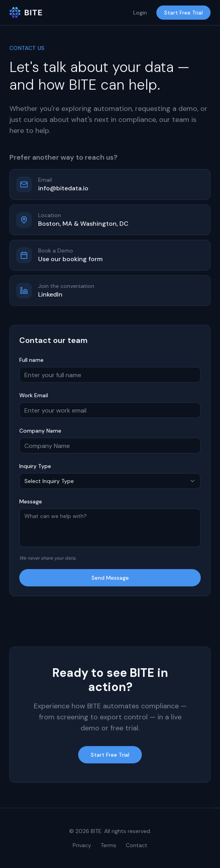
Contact (137, 845)
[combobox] (110, 481)
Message (31, 501)
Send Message (110, 578)
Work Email (34, 395)
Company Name (40, 431)
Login (140, 13)
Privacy (82, 845)
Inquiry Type (35, 466)
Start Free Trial (183, 13)
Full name (31, 360)
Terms (108, 845)
